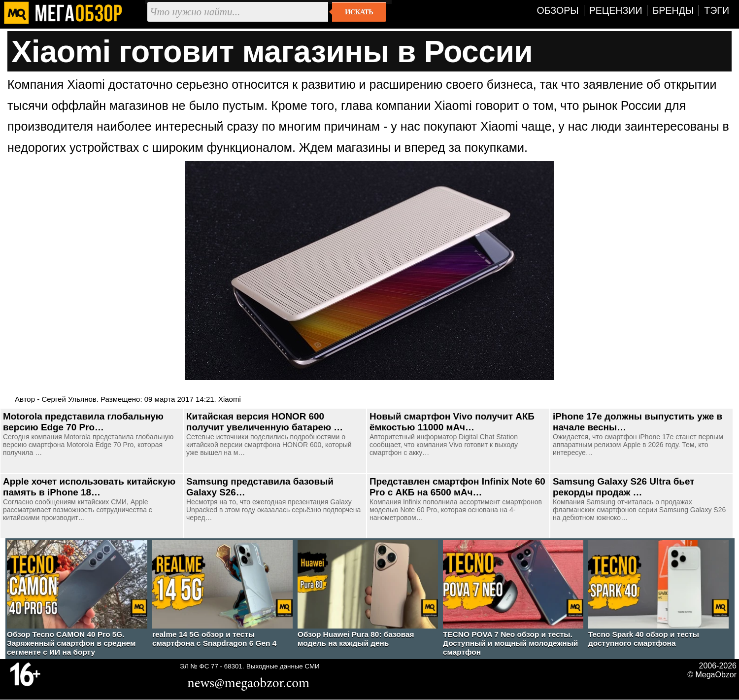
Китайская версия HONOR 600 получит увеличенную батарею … (265, 422)
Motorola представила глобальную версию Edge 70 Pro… (83, 422)
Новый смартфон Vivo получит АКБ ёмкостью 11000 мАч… (452, 422)
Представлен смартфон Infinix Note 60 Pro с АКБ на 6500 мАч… (457, 487)
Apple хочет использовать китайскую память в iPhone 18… (89, 487)
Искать (359, 12)
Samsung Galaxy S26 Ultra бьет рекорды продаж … (623, 487)
